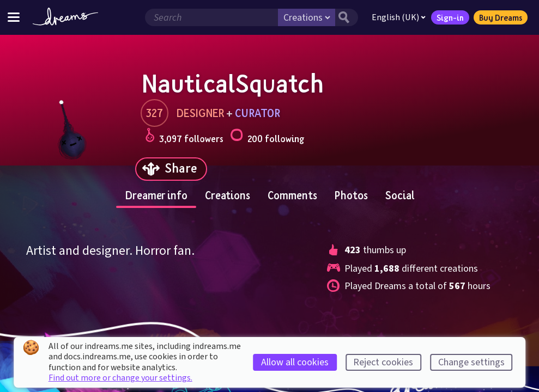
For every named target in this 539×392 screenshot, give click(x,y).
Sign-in (450, 17)
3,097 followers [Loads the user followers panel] (184, 137)
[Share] (171, 169)
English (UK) (399, 17)
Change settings (471, 362)
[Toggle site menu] (14, 17)
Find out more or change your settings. (120, 378)
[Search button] (347, 17)
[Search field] (211, 17)
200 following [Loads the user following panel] (267, 137)
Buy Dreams (501, 17)
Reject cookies (383, 362)
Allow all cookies (295, 362)
